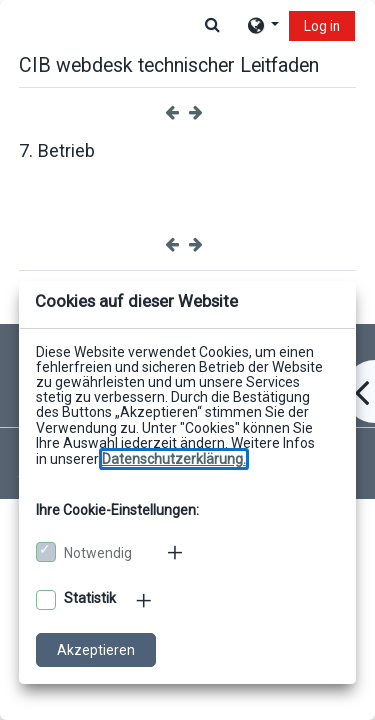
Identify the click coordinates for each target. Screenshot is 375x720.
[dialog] (187, 360)
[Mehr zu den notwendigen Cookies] (177, 552)
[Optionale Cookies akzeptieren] (46, 600)
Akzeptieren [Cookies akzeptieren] (96, 650)
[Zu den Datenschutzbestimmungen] (174, 459)
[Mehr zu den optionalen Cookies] (145, 600)
